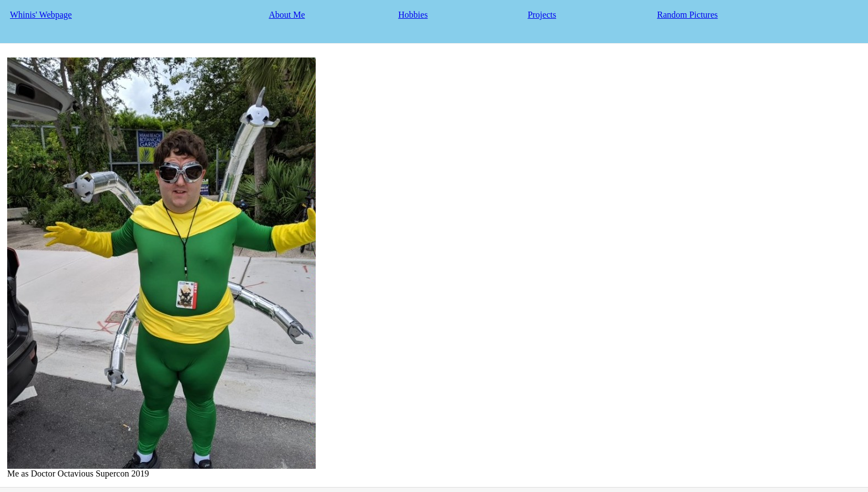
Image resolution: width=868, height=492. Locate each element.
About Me (287, 15)
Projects (542, 15)
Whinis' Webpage (41, 15)
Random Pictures (687, 15)
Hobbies (413, 15)
